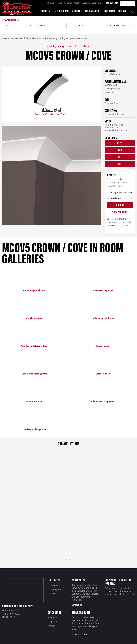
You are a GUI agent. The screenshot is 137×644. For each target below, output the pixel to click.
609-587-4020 (112, 3)
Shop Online (53, 622)
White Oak (110, 92)
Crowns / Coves (112, 103)
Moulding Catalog (56, 46)
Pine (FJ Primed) (112, 89)
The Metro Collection (115, 114)
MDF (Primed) (111, 85)
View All (69, 559)
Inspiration (96, 3)
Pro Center (68, 3)
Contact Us (77, 605)
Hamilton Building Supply (17, 606)
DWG (120, 150)
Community (85, 3)
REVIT (120, 143)
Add (120, 205)
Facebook (56, 585)
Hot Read (50, 3)
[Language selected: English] (127, 3)
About (76, 3)
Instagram (56, 589)
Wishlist (86, 46)
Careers (59, 3)
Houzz (54, 593)
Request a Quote (79, 634)
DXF (120, 157)
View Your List (120, 212)
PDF (120, 164)
